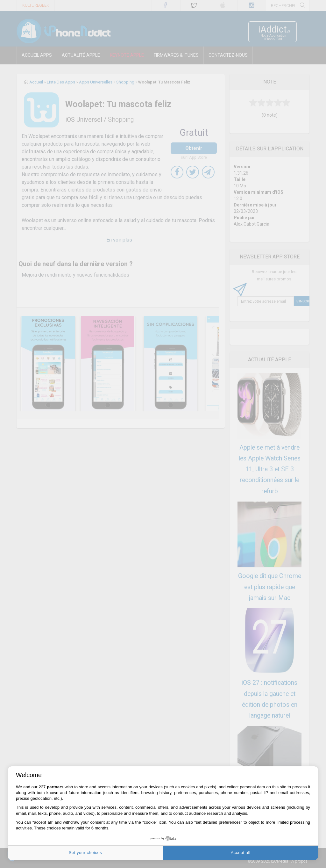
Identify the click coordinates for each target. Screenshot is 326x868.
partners (55, 787)
